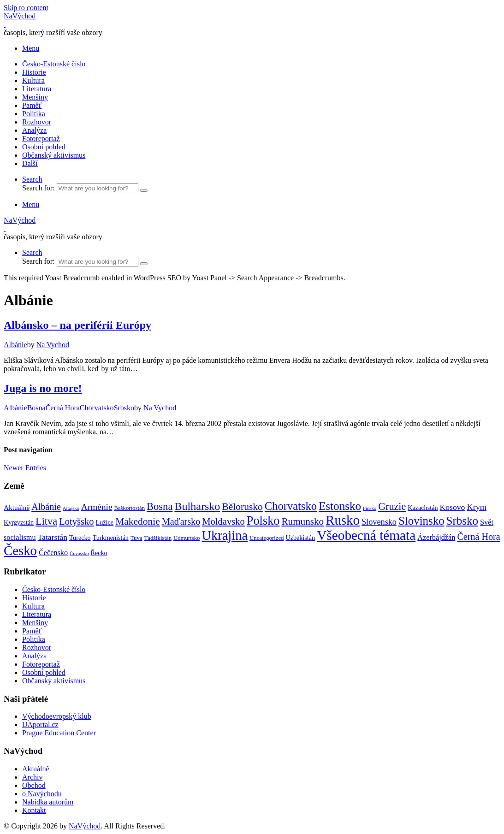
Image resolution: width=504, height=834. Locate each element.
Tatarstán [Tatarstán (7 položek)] (53, 537)
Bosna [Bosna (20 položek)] (160, 506)
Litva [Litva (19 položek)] (46, 521)
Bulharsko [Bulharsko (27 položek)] (197, 506)
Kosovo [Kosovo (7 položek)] (453, 507)
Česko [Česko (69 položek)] (20, 550)
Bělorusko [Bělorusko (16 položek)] (242, 507)
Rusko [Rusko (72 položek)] (343, 520)
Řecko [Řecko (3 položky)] (99, 553)
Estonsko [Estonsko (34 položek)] (340, 506)
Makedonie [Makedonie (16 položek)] (138, 521)
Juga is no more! (43, 388)
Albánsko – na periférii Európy (77, 325)
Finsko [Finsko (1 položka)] (370, 508)
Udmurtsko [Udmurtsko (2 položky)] (187, 538)
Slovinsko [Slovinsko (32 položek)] (421, 521)
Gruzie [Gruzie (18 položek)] (392, 506)
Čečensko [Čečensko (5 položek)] (53, 553)
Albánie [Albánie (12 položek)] (46, 507)
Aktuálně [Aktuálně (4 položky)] (17, 507)
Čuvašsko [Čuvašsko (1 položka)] (79, 553)
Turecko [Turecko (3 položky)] (80, 538)
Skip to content (26, 8)
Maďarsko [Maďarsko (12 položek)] (181, 521)
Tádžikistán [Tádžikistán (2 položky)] (158, 538)
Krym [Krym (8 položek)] (477, 507)
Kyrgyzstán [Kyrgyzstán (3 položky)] (19, 522)
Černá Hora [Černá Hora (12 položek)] (478, 537)
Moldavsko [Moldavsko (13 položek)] (223, 521)
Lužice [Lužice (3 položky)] (105, 522)
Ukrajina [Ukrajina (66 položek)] (225, 535)
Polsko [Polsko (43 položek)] (263, 521)
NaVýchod (85, 826)
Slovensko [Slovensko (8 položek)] (379, 522)
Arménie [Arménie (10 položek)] (97, 507)
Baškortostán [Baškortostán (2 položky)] (129, 508)
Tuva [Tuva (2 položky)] (136, 538)
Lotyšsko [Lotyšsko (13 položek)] (76, 521)
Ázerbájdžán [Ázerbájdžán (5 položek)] (436, 538)
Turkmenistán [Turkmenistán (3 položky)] (111, 538)
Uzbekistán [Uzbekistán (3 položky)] (300, 538)
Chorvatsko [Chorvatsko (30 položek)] (291, 506)
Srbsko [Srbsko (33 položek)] (462, 521)
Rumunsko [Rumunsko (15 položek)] (302, 521)
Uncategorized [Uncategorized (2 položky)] (267, 538)
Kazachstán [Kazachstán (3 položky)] (423, 508)
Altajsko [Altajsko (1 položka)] (71, 508)
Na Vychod (53, 345)
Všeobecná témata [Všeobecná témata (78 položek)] (366, 535)
